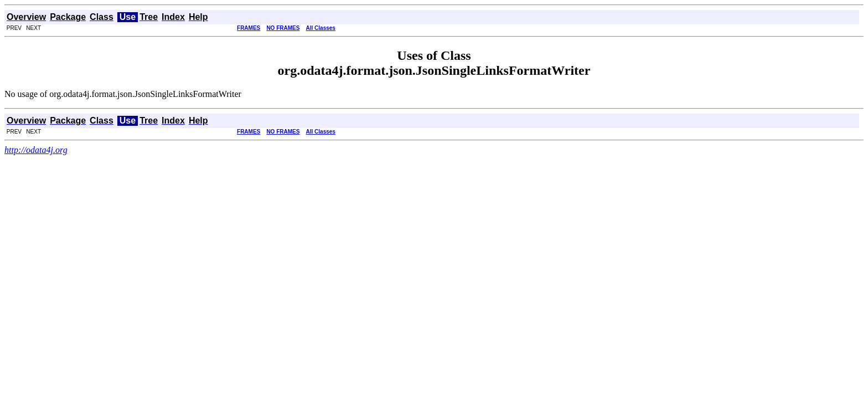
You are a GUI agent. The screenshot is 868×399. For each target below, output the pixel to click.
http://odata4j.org (36, 150)
